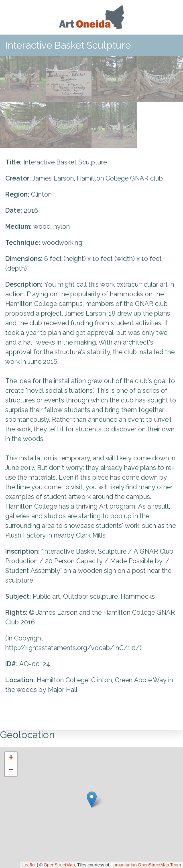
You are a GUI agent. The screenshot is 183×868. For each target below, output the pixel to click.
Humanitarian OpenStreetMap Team (146, 865)
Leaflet (29, 865)
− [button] (11, 770)
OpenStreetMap (59, 865)
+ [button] (11, 758)
